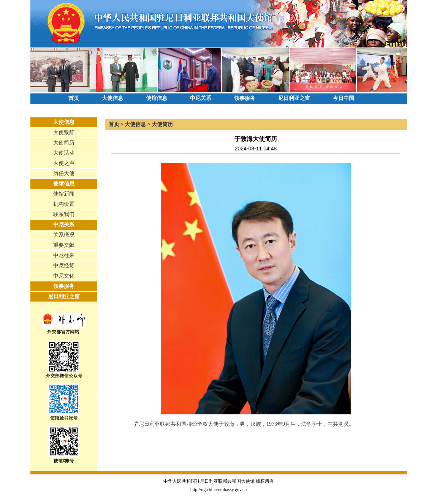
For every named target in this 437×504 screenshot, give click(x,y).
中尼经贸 (64, 266)
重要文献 (64, 245)
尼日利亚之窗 (294, 98)
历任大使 (64, 173)
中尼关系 (201, 98)
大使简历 (64, 143)
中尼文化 (64, 276)
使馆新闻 (64, 194)
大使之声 (64, 163)
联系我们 (64, 214)
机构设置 (64, 204)
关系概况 (64, 235)
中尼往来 (64, 255)
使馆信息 (157, 98)
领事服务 (245, 98)
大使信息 (112, 98)
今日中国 (344, 98)
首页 (74, 98)
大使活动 (64, 153)
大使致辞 (64, 132)
